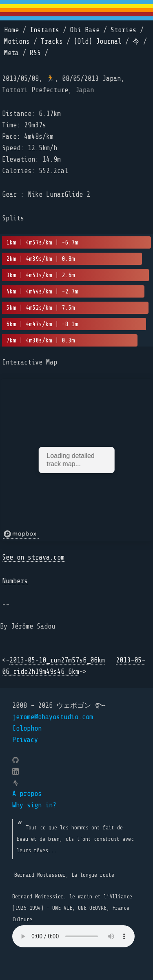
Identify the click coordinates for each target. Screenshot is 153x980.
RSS (35, 53)
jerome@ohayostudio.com (53, 717)
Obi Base (85, 30)
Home (11, 30)
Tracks (52, 41)
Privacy (25, 740)
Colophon (27, 728)
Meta (11, 53)
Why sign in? (34, 805)
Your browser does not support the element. (73, 936)
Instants (44, 30)
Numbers (15, 581)
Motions (17, 41)
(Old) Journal (98, 41)
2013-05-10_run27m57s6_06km (57, 660)
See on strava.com (33, 557)
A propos (27, 794)
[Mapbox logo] (21, 534)
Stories (123, 30)
